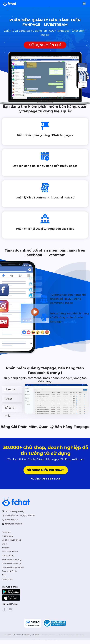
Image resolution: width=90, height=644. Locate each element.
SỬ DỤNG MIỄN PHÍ (45, 45)
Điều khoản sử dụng (12, 560)
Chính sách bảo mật (12, 563)
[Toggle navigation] (84, 3)
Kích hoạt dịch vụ (10, 552)
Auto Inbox (7, 579)
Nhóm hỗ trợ (8, 556)
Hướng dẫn (7, 536)
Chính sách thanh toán (13, 567)
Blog (4, 575)
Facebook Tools (9, 571)
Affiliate (6, 548)
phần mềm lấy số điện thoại (71, 635)
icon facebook (48, 635)
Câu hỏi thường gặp (11, 540)
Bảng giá (6, 532)
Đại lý (5, 544)
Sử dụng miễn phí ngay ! (46, 470)
